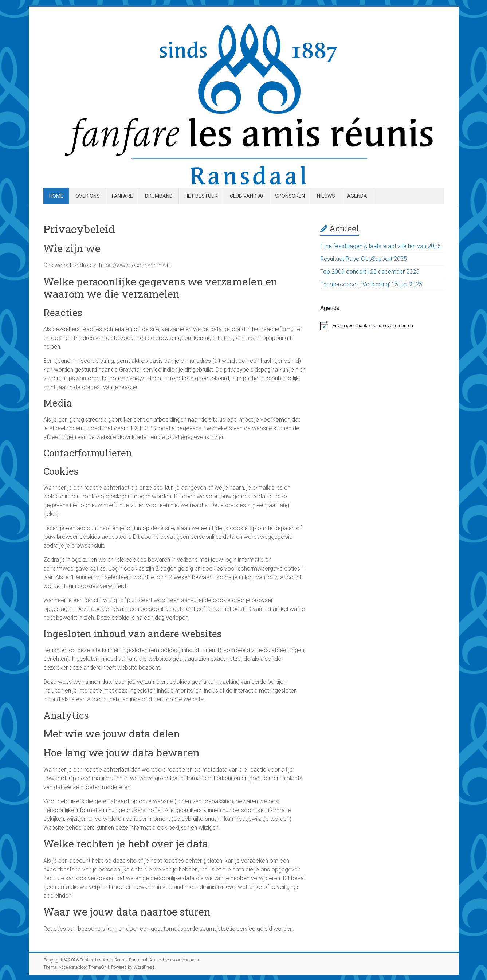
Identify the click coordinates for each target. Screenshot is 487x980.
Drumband (159, 196)
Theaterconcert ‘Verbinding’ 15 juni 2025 (371, 284)
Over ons (88, 196)
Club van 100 (246, 196)
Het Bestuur (201, 196)
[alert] (382, 326)
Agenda (357, 196)
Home (56, 196)
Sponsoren (290, 196)
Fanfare (122, 196)
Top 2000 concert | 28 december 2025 (370, 272)
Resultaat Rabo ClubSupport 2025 (364, 259)
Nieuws (326, 196)
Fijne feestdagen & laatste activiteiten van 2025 (380, 246)
